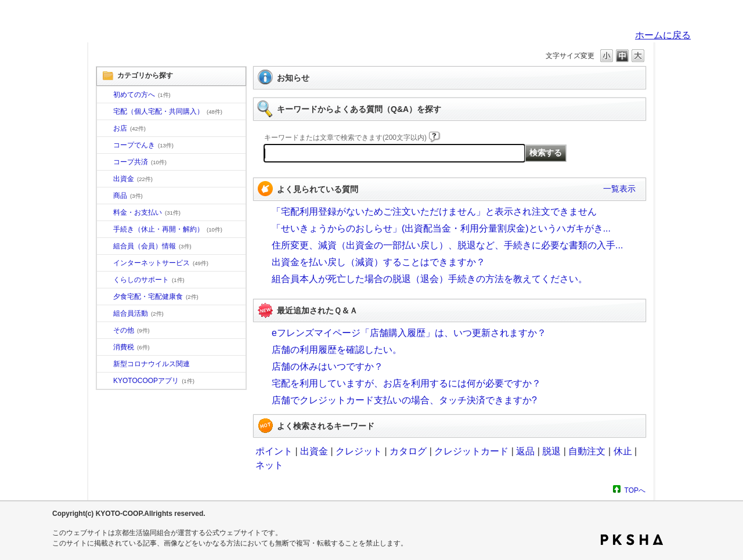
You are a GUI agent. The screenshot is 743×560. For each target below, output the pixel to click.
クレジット (359, 451)
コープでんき (143, 145)
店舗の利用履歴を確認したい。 (337, 350)
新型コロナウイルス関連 (152, 364)
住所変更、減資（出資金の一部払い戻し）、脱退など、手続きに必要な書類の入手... (447, 245)
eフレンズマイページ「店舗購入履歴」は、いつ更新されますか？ (409, 333)
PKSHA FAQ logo (632, 540)
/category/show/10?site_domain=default (105, 95)
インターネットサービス (161, 263)
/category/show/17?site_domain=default (105, 297)
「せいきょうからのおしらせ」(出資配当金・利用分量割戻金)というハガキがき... (441, 228)
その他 (131, 330)
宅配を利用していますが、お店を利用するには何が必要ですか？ (406, 383)
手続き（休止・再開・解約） (168, 229)
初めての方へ (142, 95)
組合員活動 (138, 313)
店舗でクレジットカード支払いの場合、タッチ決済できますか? (404, 400)
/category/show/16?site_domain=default (105, 280)
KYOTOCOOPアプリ (154, 381)
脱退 (551, 451)
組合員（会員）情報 (152, 246)
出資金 (133, 179)
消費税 (131, 347)
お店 (129, 128)
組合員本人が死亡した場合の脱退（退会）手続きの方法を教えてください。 (430, 279)
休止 (623, 451)
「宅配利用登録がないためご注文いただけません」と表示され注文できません (434, 212)
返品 (525, 451)
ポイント (274, 451)
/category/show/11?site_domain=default (105, 196)
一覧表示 (619, 189)
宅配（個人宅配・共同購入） (168, 111)
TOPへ (635, 490)
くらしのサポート (149, 280)
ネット (269, 465)
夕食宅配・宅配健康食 (156, 297)
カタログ (408, 451)
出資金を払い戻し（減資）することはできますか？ (378, 262)
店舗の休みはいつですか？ (327, 366)
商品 (128, 196)
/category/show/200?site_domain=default (105, 381)
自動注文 (587, 451)
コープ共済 (140, 162)
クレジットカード (471, 451)
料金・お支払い (147, 212)
